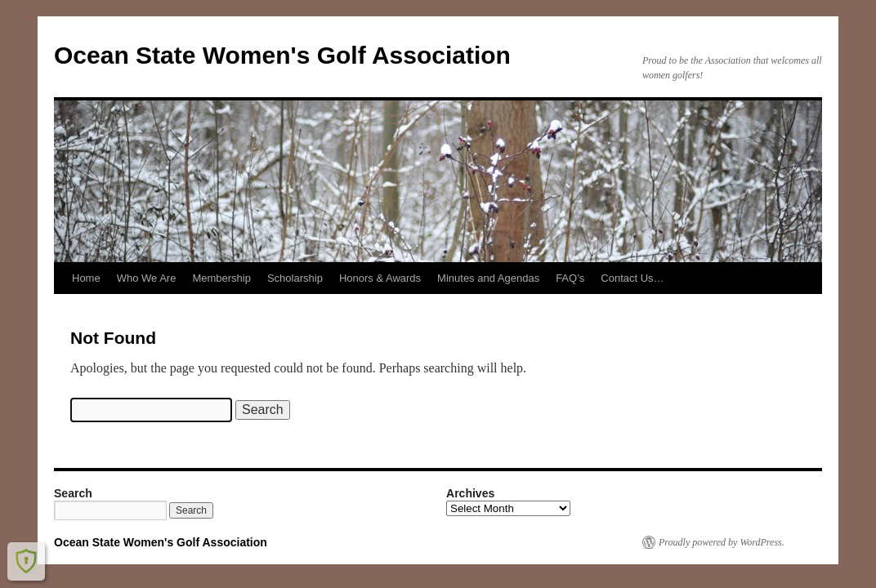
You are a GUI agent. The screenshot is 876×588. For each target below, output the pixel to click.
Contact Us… (632, 278)
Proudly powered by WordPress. (722, 542)
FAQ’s (570, 278)
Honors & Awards (380, 278)
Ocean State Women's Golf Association (282, 55)
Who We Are (147, 278)
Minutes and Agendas (488, 278)
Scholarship (295, 278)
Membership (221, 278)
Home (86, 278)
